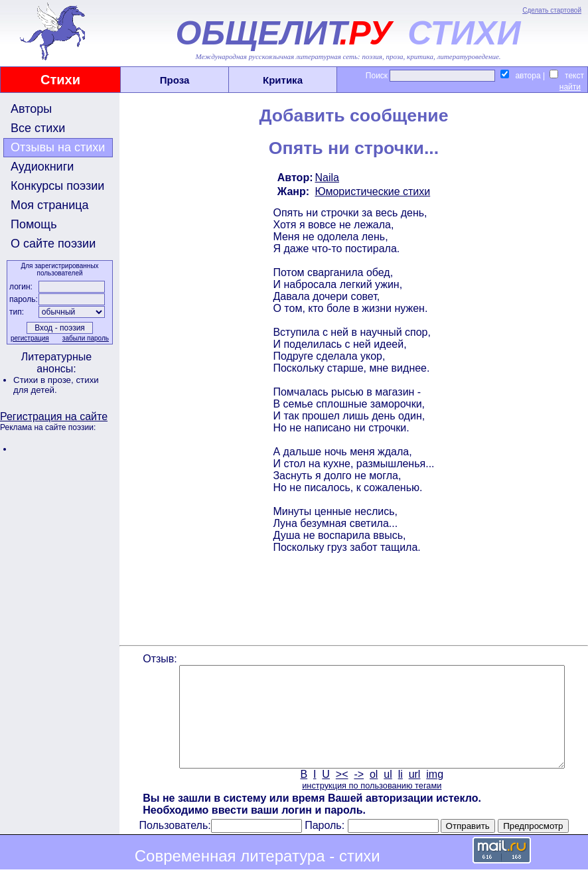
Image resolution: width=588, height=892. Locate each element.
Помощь (34, 224)
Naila (326, 178)
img (434, 794)
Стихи (60, 80)
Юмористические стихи (372, 191)
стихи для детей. (56, 385)
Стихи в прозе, (44, 380)
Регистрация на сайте (54, 416)
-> (358, 794)
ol (372, 794)
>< (341, 794)
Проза (175, 80)
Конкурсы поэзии (57, 186)
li (399, 794)
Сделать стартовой (552, 10)
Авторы (31, 109)
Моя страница (50, 205)
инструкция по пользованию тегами (370, 805)
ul (387, 794)
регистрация (29, 338)
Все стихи (38, 128)
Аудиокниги (42, 167)
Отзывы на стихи (58, 147)
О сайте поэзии (53, 244)
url (413, 794)
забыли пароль (84, 338)
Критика (283, 80)
